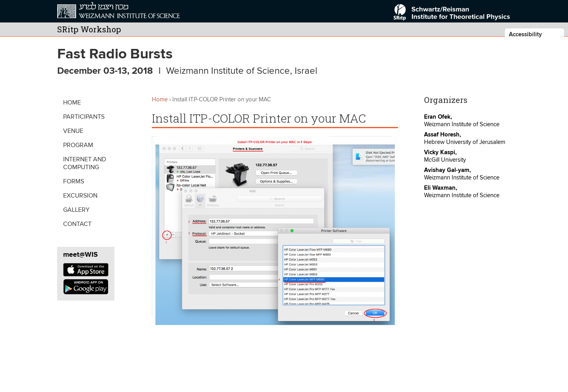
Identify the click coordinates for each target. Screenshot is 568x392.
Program (78, 145)
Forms (74, 181)
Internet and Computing (85, 163)
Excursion (80, 196)
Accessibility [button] (525, 35)
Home (72, 103)
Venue (73, 131)
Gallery (76, 210)
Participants (84, 117)
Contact (77, 224)
